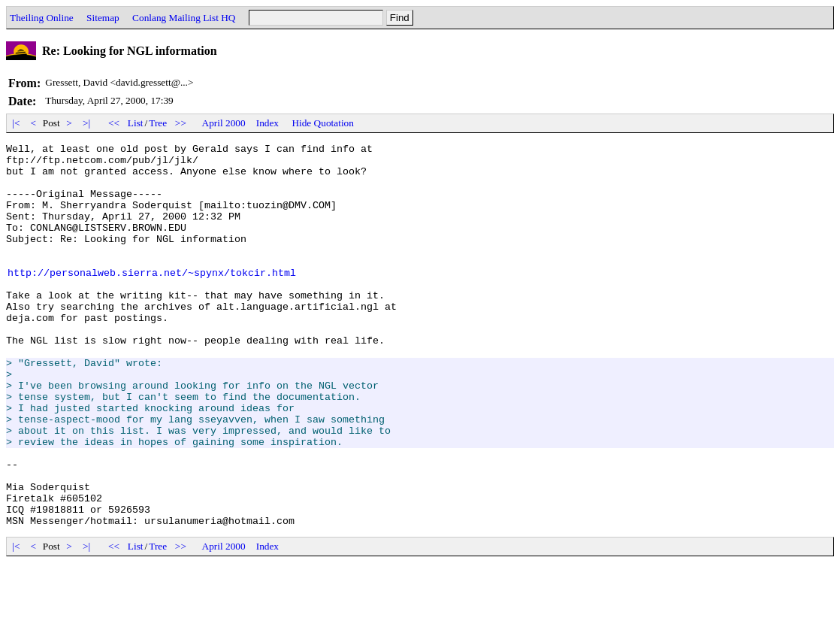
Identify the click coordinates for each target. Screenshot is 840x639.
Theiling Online (42, 18)
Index (267, 123)
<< (114, 123)
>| (87, 123)
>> (181, 123)
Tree (158, 123)
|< (16, 123)
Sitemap (103, 18)
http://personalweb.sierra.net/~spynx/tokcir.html (152, 299)
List (136, 123)
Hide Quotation (323, 123)
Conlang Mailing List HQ (184, 18)
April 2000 (224, 123)
